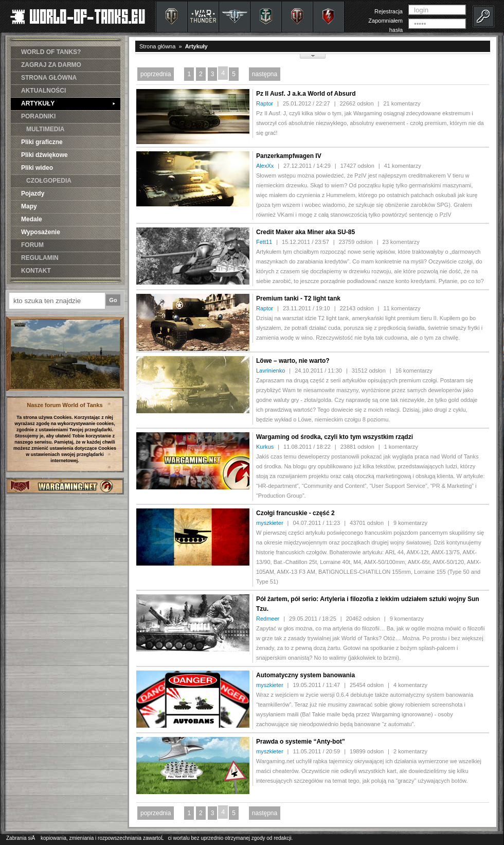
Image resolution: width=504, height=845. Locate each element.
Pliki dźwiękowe (44, 155)
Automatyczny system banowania (305, 675)
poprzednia (156, 74)
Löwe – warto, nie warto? (293, 361)
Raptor (265, 103)
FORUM (32, 245)
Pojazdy (33, 193)
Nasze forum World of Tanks (65, 405)
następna (265, 74)
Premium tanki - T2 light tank (298, 298)
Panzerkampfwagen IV (289, 156)
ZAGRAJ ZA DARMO (51, 65)
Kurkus (265, 447)
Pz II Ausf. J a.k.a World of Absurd (306, 94)
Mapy (29, 206)
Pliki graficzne (42, 142)
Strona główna (157, 46)
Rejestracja (389, 11)
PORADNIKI (38, 116)
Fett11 (264, 242)
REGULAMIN (40, 258)
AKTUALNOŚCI (43, 91)
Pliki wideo (37, 168)
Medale (32, 219)
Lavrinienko (271, 371)
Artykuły (196, 46)
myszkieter (270, 523)
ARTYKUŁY (68, 103)
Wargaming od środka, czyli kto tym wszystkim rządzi (335, 437)
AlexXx (265, 166)
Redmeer (268, 619)
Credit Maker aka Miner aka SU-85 (305, 232)
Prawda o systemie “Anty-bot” (301, 742)
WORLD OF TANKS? (51, 52)
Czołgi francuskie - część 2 (295, 513)
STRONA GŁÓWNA (49, 78)
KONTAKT (36, 271)
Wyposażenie (41, 232)
